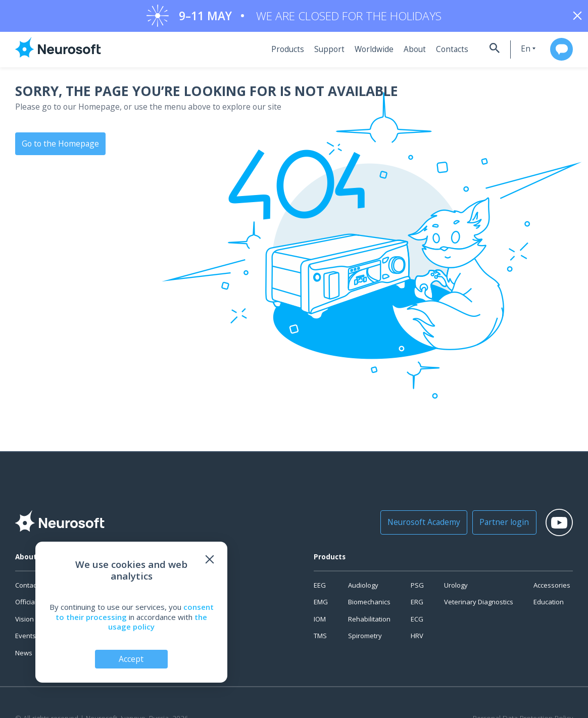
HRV (417, 639)
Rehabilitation (369, 623)
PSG (417, 589)
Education (549, 605)
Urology (456, 589)
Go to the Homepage (59, 147)
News (24, 656)
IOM (320, 623)
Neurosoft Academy (418, 526)
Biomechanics (369, 605)
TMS (320, 639)
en (517, 52)
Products (283, 53)
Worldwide (365, 53)
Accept (132, 658)
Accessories (552, 589)
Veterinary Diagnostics (479, 605)
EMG (321, 605)
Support (323, 53)
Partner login (494, 526)
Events (26, 639)
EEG (320, 589)
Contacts (440, 53)
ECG (417, 623)
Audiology (363, 589)
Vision (24, 623)
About (404, 53)
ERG (417, 605)
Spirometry (365, 639)
